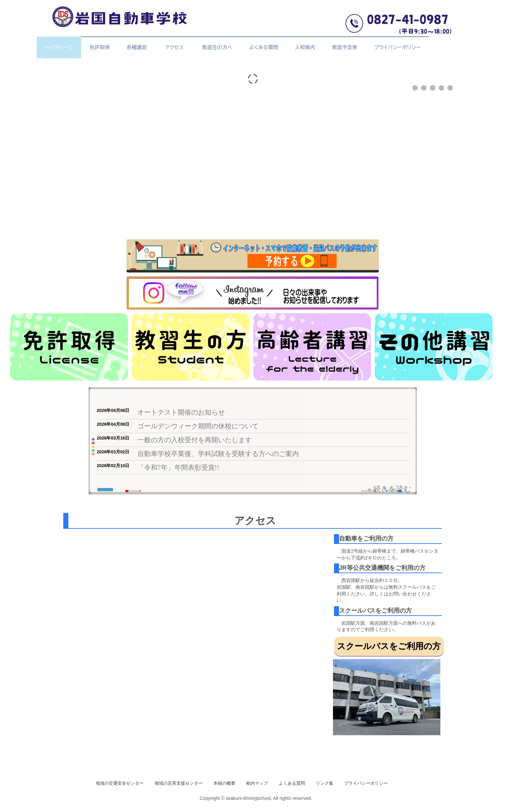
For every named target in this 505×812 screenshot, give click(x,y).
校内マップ (257, 783)
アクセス (176, 47)
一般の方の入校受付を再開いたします (195, 440)
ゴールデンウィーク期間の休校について (198, 426)
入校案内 (305, 47)
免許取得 (100, 47)
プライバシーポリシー (397, 47)
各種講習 (137, 47)
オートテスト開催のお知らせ (181, 412)
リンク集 (325, 783)
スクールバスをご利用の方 (389, 646)
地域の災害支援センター (179, 783)
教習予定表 (345, 47)
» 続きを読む (390, 489)
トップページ (59, 47)
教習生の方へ (217, 47)
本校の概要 (224, 783)
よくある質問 (264, 47)
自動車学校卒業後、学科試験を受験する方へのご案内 (218, 454)
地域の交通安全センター (120, 783)
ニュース (111, 395)
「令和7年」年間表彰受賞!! (178, 467)
